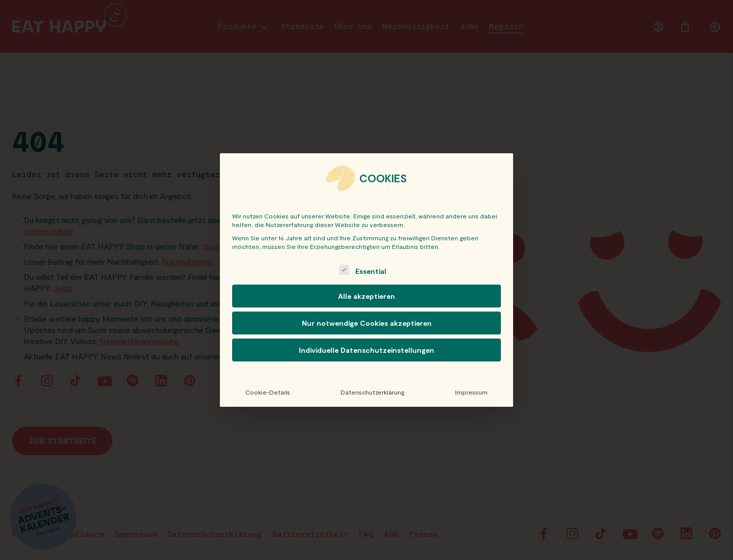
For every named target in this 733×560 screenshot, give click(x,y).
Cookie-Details (268, 392)
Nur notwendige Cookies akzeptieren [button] (367, 323)
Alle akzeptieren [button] (366, 296)
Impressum (471, 392)
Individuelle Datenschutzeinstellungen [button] (366, 350)
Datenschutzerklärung (372, 392)
